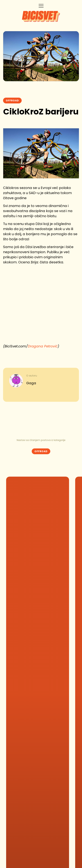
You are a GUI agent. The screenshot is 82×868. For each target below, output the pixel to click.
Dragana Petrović (43, 346)
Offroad (12, 101)
